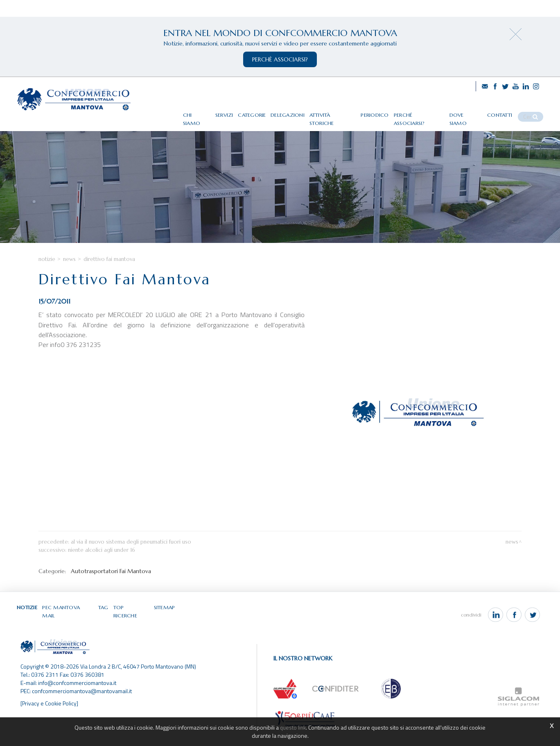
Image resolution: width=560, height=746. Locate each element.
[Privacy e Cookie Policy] (50, 715)
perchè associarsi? (280, 59)
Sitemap (165, 626)
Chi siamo (210, 112)
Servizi (238, 112)
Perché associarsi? (429, 112)
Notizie (47, 277)
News (69, 277)
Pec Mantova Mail (69, 626)
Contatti (507, 112)
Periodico (387, 112)
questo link (293, 727)
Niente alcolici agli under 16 (102, 568)
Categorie (266, 112)
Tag (104, 626)
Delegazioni (301, 112)
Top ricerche (132, 626)
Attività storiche (346, 112)
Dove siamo (474, 112)
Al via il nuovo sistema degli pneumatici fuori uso (131, 560)
